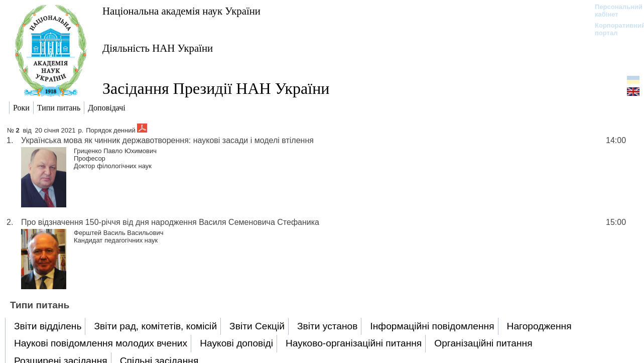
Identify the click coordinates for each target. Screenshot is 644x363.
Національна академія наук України (181, 11)
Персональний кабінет (614, 11)
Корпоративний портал (614, 29)
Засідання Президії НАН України (216, 88)
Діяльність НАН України (158, 48)
